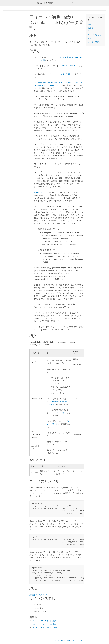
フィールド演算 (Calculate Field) (45, 627)
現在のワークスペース (39, 594)
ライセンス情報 (94, 42)
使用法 (90, 28)
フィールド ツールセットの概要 (44, 620)
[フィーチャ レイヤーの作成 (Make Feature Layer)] (53, 83)
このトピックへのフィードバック (70, 640)
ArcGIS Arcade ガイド (70, 66)
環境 (89, 38)
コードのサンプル (94, 35)
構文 (89, 31)
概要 (89, 24)
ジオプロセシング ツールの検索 (44, 624)
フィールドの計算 (63, 74)
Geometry (38, 192)
